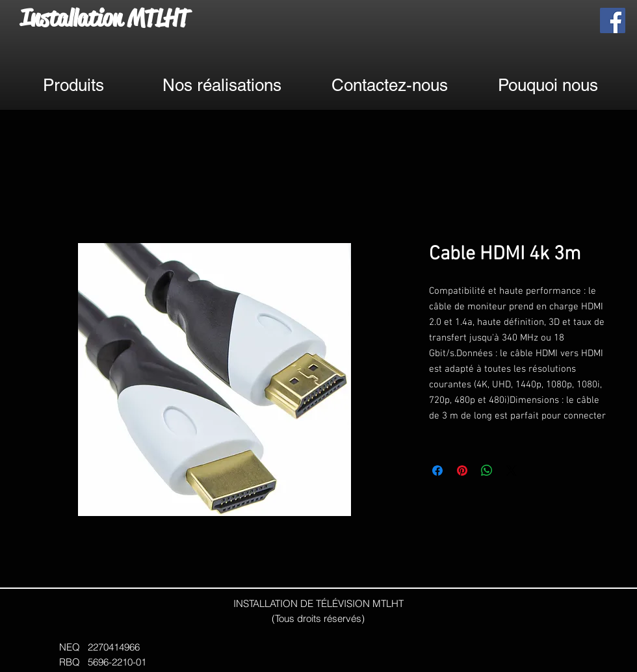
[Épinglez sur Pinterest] (462, 471)
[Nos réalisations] (222, 85)
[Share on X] (512, 471)
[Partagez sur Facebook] (437, 471)
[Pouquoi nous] (548, 85)
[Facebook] (613, 20)
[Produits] (73, 85)
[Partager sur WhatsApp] (487, 471)
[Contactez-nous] (389, 85)
